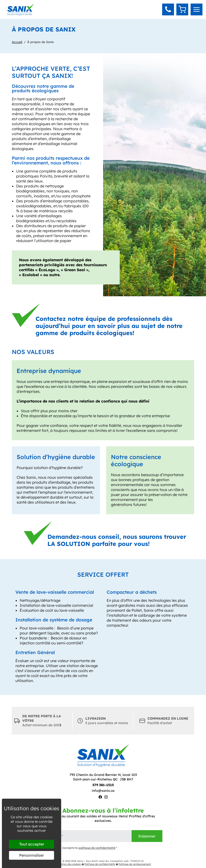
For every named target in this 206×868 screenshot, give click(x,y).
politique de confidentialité (97, 848)
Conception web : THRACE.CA (127, 861)
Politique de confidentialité (98, 864)
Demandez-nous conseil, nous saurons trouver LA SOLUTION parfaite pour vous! (117, 540)
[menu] (197, 9)
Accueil (17, 42)
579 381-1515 (103, 785)
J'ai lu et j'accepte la (81, 848)
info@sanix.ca (103, 791)
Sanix (80, 861)
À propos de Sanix (41, 42)
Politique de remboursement (133, 864)
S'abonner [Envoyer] (147, 836)
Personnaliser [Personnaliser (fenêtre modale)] (32, 855)
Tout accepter (32, 844)
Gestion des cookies (68, 864)
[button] (168, 9)
